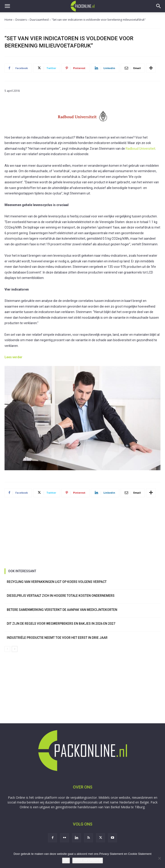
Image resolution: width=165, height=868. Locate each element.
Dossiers (21, 20)
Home (8, 20)
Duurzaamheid (39, 20)
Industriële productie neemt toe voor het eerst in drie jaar (57, 638)
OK (66, 860)
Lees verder (13, 357)
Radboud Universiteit (140, 149)
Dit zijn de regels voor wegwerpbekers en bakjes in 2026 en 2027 (61, 624)
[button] (7, 6)
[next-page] (15, 649)
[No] (159, 858)
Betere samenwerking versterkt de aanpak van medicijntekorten (62, 610)
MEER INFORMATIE (88, 860)
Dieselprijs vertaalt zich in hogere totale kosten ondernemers (61, 596)
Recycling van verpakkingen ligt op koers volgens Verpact (57, 582)
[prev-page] (7, 649)
